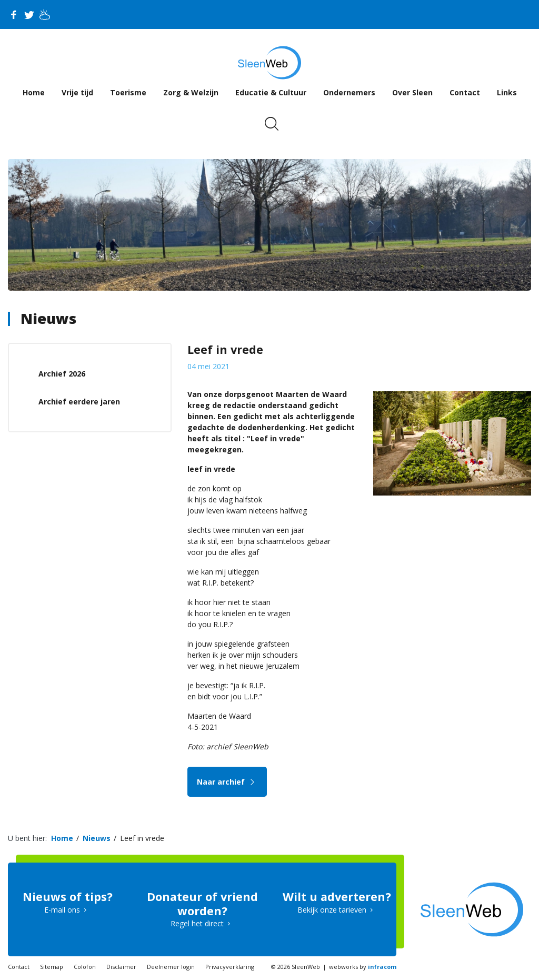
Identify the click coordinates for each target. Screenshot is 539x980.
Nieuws (48, 318)
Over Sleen (412, 92)
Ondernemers (349, 92)
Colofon (85, 967)
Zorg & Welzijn (191, 92)
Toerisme (128, 92)
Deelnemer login (171, 967)
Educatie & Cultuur (271, 92)
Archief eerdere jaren (79, 402)
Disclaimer (121, 967)
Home (34, 92)
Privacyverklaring (230, 967)
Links (507, 92)
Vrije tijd (77, 92)
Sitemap (52, 967)
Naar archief (227, 782)
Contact (465, 92)
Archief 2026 (62, 374)
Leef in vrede (142, 838)
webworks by (363, 967)
